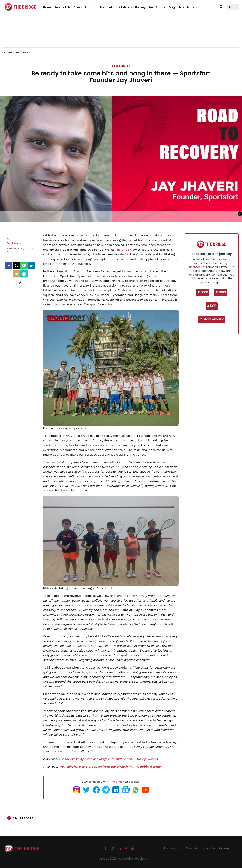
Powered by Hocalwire (133, 859)
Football (91, 7)
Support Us (62, 7)
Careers (224, 848)
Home (47, 7)
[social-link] (20, 282)
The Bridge (117, 782)
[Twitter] (16, 265)
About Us (192, 848)
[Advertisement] (121, 36)
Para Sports (157, 7)
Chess (78, 7)
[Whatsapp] (24, 265)
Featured (121, 66)
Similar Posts (23, 818)
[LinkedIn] (32, 265)
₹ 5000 (203, 292)
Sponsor (195, 267)
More (192, 7)
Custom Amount (212, 319)
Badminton (108, 7)
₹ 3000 (221, 292)
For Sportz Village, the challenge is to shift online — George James (108, 759)
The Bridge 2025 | (107, 859)
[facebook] (9, 265)
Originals (176, 7)
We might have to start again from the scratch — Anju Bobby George (110, 767)
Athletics (126, 7)
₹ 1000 (212, 306)
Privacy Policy (173, 848)
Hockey (140, 7)
